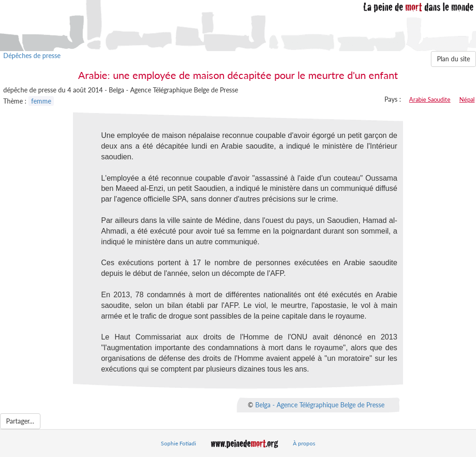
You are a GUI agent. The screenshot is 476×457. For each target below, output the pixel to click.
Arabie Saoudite (430, 99)
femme (41, 101)
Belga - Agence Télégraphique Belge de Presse (320, 404)
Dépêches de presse (32, 55)
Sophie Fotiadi (178, 443)
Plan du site (453, 59)
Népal (467, 99)
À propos (304, 443)
